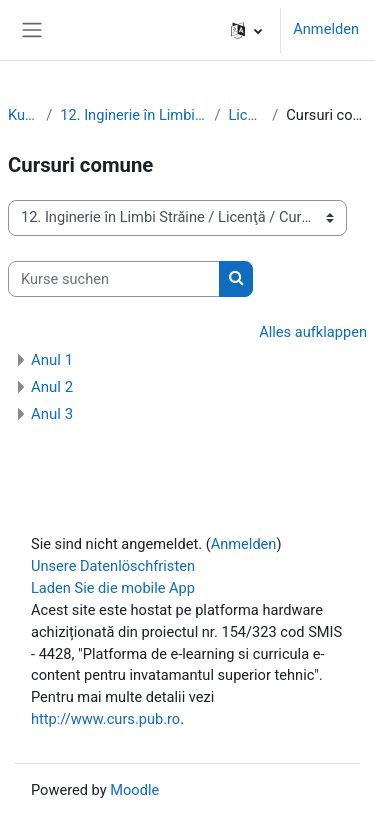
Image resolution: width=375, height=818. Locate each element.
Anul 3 (52, 414)
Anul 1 (52, 360)
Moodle (134, 790)
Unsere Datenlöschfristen (113, 566)
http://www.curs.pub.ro (105, 719)
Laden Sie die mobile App (113, 588)
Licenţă (246, 115)
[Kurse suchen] (114, 279)
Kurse (23, 115)
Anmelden (326, 29)
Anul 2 (52, 387)
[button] (246, 30)
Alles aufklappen (313, 332)
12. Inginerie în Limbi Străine (133, 115)
